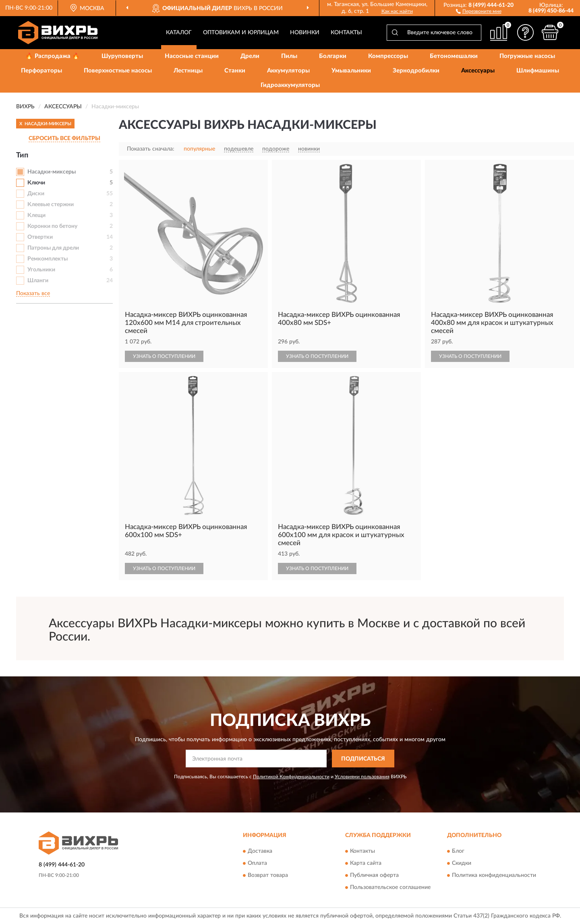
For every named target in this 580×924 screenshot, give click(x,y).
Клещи (36, 215)
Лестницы (188, 71)
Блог (458, 851)
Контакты (346, 33)
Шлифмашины (538, 71)
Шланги (38, 281)
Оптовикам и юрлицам (241, 33)
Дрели (250, 56)
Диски (36, 194)
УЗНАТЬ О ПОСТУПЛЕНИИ (164, 356)
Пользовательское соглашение (390, 887)
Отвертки (40, 237)
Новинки (305, 33)
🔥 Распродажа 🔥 (53, 56)
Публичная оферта (374, 875)
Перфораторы (41, 71)
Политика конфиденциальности (494, 875)
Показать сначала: (151, 149)
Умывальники (351, 71)
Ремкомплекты (48, 259)
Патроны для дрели (53, 248)
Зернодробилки (416, 71)
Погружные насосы (527, 56)
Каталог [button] (179, 33)
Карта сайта (366, 863)
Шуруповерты (122, 56)
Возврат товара (268, 875)
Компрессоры (388, 56)
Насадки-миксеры (52, 172)
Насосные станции (192, 56)
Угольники (41, 270)
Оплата (257, 863)
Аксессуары (478, 71)
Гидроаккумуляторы (290, 85)
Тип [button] (22, 155)
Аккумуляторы (288, 71)
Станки (235, 71)
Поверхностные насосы (118, 71)
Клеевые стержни (51, 205)
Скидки (462, 863)
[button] (479, 11)
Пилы (289, 56)
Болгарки (333, 56)
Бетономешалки (454, 56)
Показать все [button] (33, 294)
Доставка (260, 851)
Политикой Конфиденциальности (291, 777)
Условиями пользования (362, 777)
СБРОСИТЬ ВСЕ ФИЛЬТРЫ (64, 138)
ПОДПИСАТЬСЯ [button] (363, 759)
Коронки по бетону (52, 226)
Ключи (36, 183)
